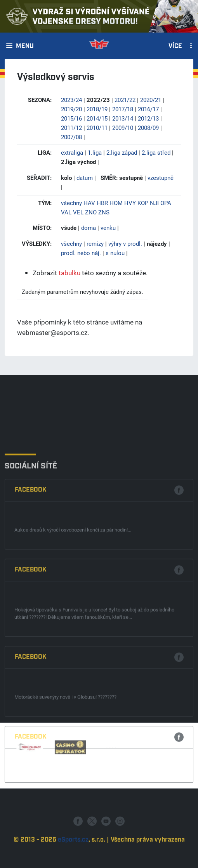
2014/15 (97, 118)
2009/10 (123, 128)
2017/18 (123, 109)
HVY (130, 203)
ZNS (104, 212)
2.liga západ (122, 152)
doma (89, 228)
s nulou (115, 253)
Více (175, 47)
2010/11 (97, 128)
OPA (166, 203)
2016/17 (148, 109)
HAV (89, 203)
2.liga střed (156, 152)
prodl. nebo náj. (81, 253)
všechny (71, 203)
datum (85, 178)
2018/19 (97, 109)
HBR (102, 203)
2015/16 (71, 118)
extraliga (72, 152)
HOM (116, 203)
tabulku (69, 273)
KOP (143, 203)
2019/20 (71, 109)
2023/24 (71, 100)
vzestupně (161, 178)
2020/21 (151, 100)
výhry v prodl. (125, 243)
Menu (25, 47)
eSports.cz (73, 855)
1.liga (95, 152)
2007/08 (71, 137)
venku (108, 228)
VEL (78, 212)
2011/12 (71, 128)
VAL (66, 212)
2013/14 (123, 118)
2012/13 (148, 118)
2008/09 (148, 128)
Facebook (31, 565)
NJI (154, 203)
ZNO (91, 212)
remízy (95, 243)
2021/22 (125, 100)
